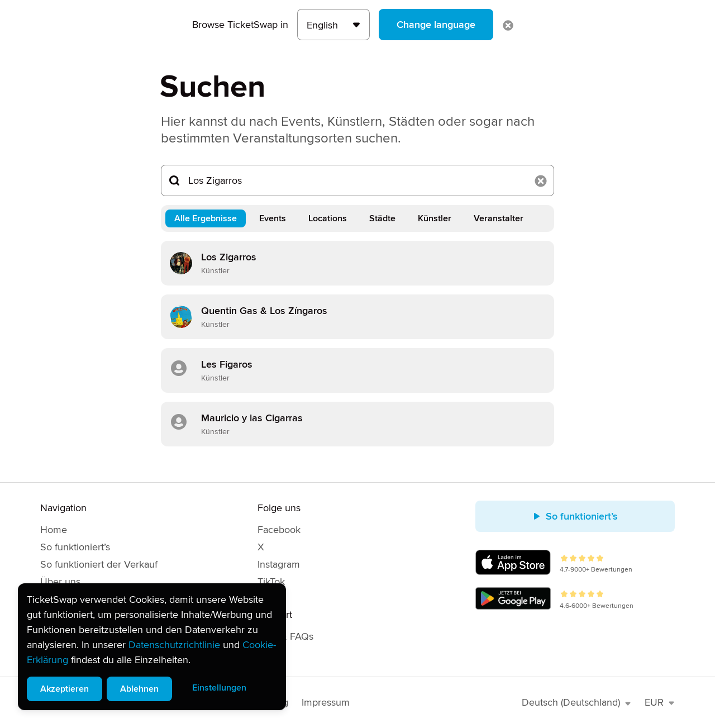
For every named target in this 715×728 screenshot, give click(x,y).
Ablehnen (139, 689)
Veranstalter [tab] (499, 218)
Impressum (326, 702)
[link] (357, 263)
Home (54, 530)
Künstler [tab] (435, 218)
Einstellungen (219, 688)
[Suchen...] (357, 180)
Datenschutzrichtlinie (174, 645)
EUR (660, 702)
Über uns (60, 582)
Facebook (279, 530)
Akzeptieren (65, 689)
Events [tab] (273, 218)
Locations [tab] (328, 218)
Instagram (279, 564)
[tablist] (357, 218)
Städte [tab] (382, 218)
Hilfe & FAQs (285, 636)
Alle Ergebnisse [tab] (206, 218)
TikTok (271, 582)
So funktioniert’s (75, 547)
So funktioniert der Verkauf (99, 564)
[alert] (152, 647)
